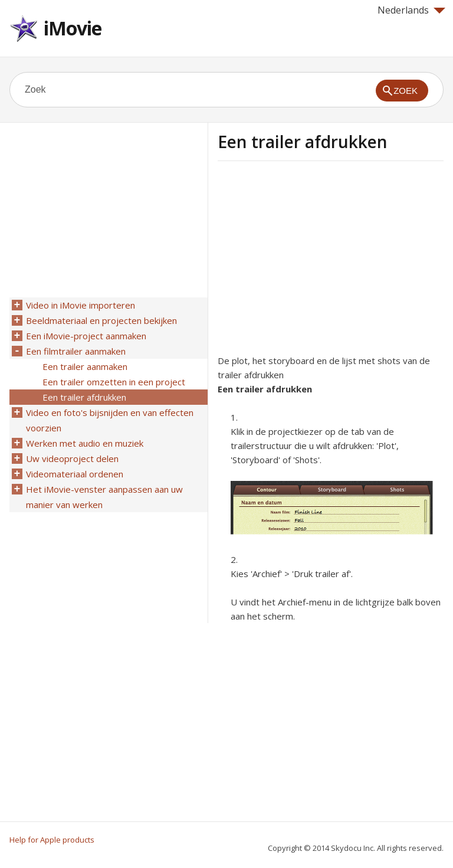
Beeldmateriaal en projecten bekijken (101, 320)
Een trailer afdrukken (84, 397)
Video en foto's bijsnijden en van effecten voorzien (110, 420)
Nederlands (411, 10)
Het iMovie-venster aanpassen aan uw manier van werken (104, 497)
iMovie (73, 28)
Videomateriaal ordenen (75, 474)
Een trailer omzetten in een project (114, 382)
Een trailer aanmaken (85, 366)
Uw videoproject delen (72, 458)
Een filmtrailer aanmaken (76, 351)
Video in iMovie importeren (81, 305)
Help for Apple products (52, 840)
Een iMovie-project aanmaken (86, 336)
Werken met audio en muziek (85, 443)
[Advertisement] (317, 261)
